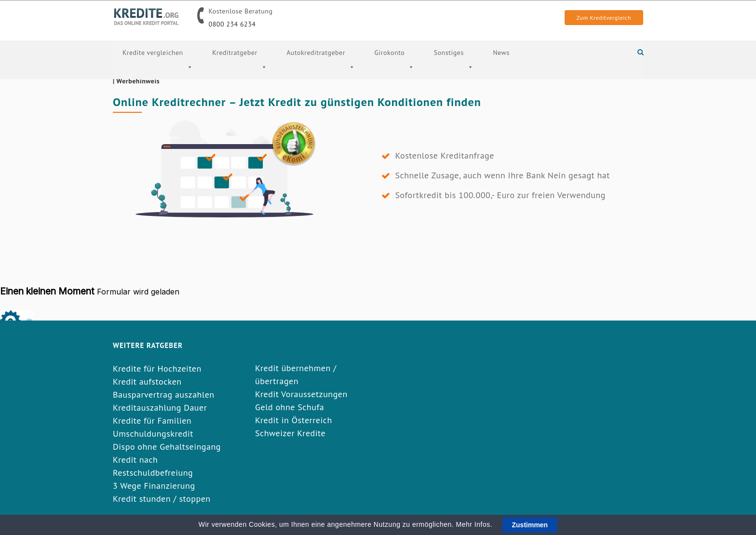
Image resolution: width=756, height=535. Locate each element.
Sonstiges (454, 71)
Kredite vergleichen (158, 71)
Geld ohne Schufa (290, 407)
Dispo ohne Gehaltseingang (167, 447)
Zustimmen (530, 525)
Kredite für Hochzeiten (157, 368)
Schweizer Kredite (290, 433)
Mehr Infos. (475, 524)
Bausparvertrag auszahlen (164, 395)
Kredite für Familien (152, 421)
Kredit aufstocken (147, 381)
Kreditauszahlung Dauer (160, 408)
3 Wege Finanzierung (154, 486)
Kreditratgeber (240, 71)
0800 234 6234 (232, 24)
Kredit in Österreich (294, 420)
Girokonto (394, 71)
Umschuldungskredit (153, 434)
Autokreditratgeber (321, 71)
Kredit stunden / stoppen (162, 499)
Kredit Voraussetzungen (301, 394)
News (501, 53)
